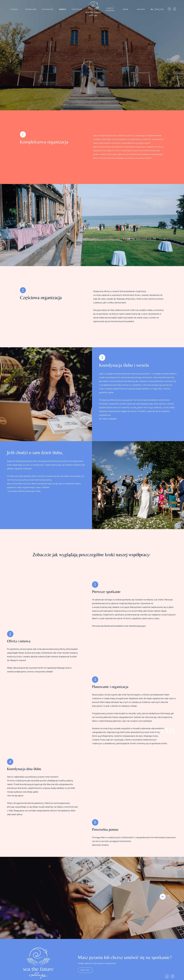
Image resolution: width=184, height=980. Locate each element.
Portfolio (77, 9)
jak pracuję (48, 9)
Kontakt (141, 9)
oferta (62, 9)
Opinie (126, 9)
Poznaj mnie (31, 9)
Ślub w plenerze (110, 9)
